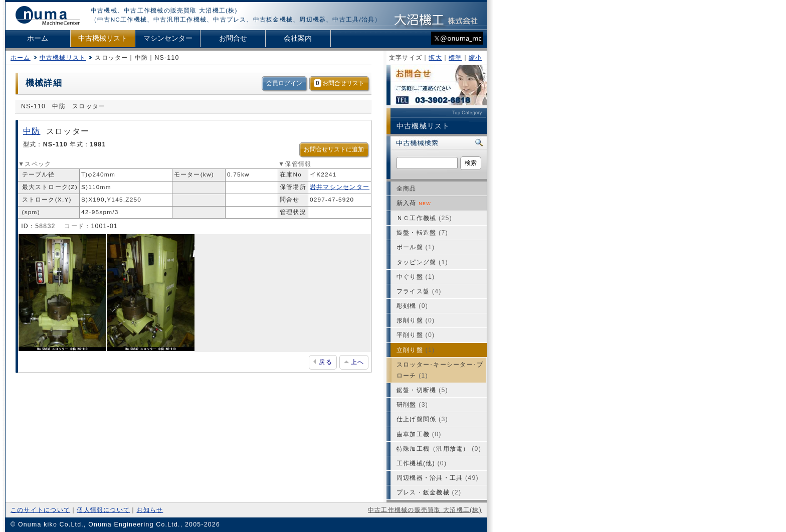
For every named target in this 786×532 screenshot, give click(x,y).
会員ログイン (284, 83)
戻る (323, 362)
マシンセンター (168, 38)
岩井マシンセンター (340, 187)
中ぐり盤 (416, 277)
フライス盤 (419, 291)
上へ (354, 362)
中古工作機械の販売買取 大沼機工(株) (425, 510)
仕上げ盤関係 (422, 419)
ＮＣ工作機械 (424, 218)
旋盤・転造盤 (422, 233)
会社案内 (298, 38)
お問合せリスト (339, 83)
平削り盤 (416, 335)
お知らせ (150, 510)
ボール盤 (416, 247)
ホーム (38, 38)
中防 (32, 131)
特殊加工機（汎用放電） (439, 449)
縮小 (475, 58)
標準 (455, 58)
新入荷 (414, 203)
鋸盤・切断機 (422, 390)
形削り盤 (416, 320)
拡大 (435, 58)
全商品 (407, 189)
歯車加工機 (419, 434)
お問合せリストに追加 (334, 149)
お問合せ (233, 38)
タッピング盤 (422, 262)
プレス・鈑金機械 (429, 492)
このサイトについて (40, 510)
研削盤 (412, 405)
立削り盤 (416, 350)
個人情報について (103, 510)
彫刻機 (412, 306)
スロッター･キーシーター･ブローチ (440, 370)
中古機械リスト (103, 38)
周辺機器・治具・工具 (438, 478)
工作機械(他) (422, 463)
